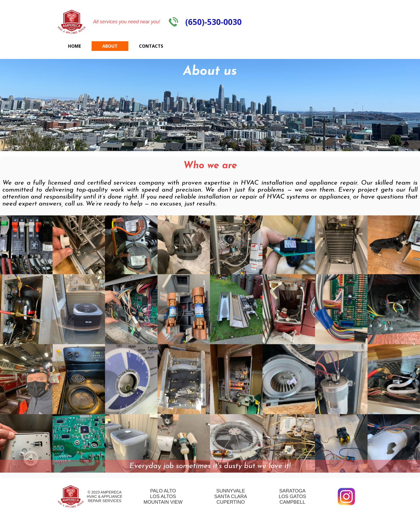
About (110, 46)
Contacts (151, 46)
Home (74, 46)
